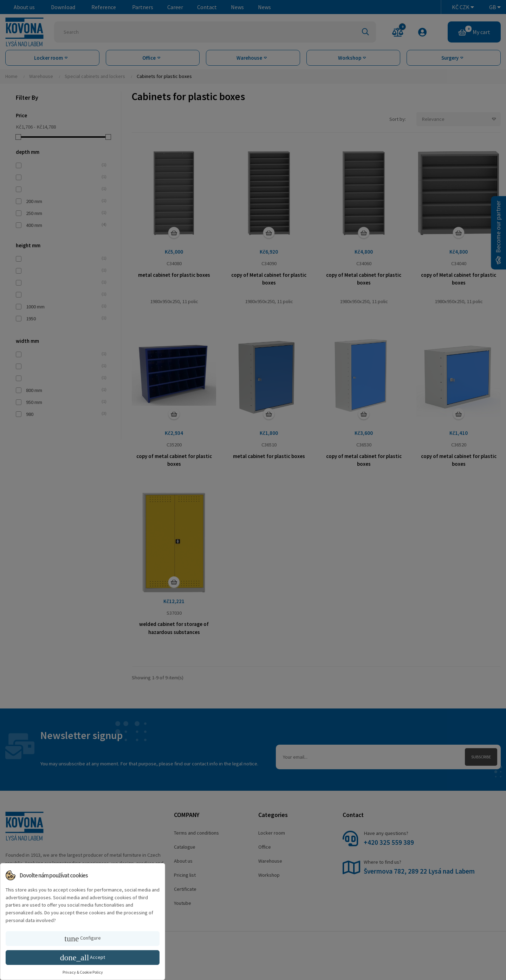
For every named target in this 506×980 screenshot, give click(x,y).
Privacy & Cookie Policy (83, 972)
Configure (82, 939)
